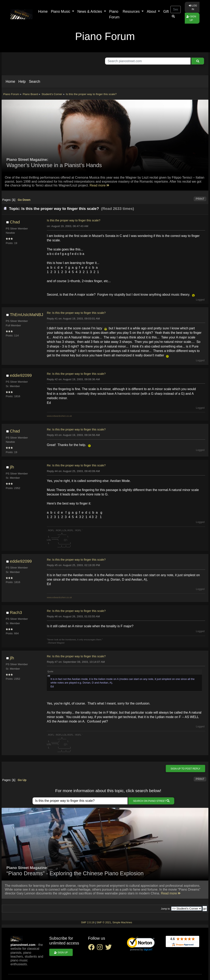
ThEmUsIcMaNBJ (27, 315)
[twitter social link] (109, 948)
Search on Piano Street (151, 801)
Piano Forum (114, 14)
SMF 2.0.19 (88, 922)
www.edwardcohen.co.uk (59, 416)
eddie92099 (21, 375)
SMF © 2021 (104, 922)
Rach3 (16, 612)
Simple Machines (122, 922)
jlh (12, 467)
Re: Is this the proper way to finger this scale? (76, 313)
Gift (166, 12)
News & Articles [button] (90, 12)
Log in (193, 7)
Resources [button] (132, 12)
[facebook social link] (92, 948)
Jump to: (166, 909)
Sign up (191, 18)
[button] (10, 82)
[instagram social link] (101, 948)
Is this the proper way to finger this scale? (74, 220)
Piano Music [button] (61, 12)
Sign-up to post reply (185, 769)
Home (43, 12)
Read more (100, 185)
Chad (15, 222)
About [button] (152, 12)
